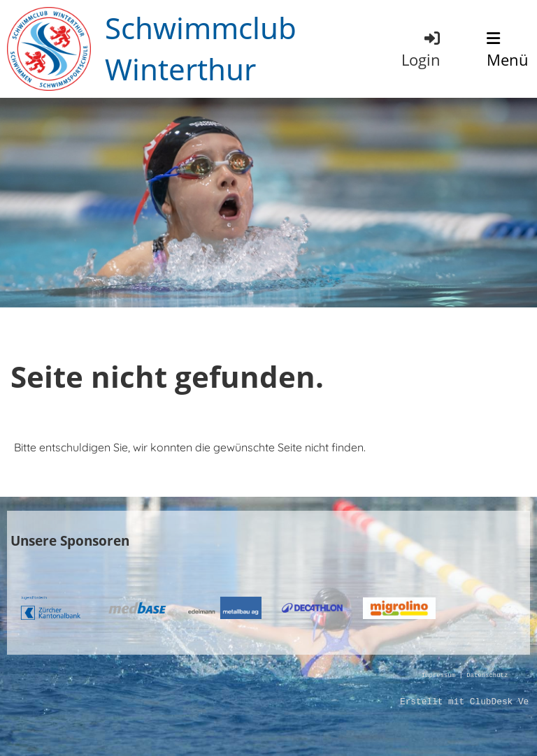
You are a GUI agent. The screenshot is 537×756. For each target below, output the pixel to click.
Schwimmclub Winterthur (201, 48)
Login (422, 49)
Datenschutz (487, 676)
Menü (508, 50)
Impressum (438, 676)
